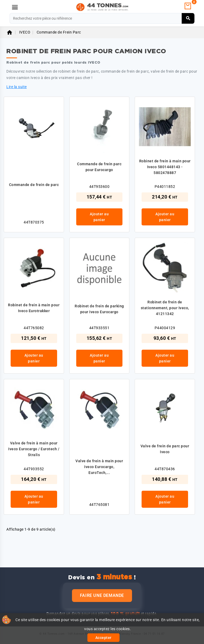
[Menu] (15, 7)
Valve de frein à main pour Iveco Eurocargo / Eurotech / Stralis (34, 449)
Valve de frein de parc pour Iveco (165, 449)
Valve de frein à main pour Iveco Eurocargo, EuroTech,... (99, 467)
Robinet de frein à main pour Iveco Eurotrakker (34, 308)
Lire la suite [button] (17, 87)
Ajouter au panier (99, 217)
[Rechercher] (102, 18)
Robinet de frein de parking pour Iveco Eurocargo (99, 309)
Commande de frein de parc (34, 185)
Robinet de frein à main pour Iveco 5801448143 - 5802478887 (165, 167)
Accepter (103, 638)
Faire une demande (102, 595)
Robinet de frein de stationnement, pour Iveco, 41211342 (165, 308)
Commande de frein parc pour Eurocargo (99, 167)
